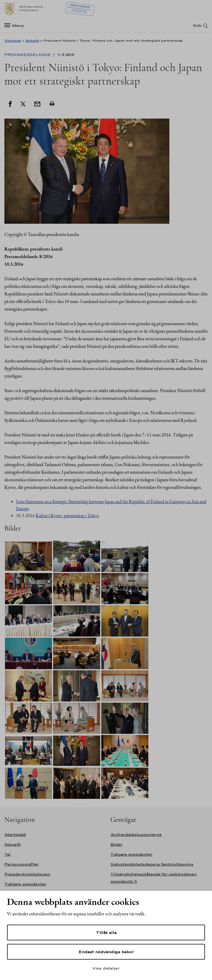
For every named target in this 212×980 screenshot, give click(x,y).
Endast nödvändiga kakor (106, 952)
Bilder (117, 844)
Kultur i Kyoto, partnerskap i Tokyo (67, 515)
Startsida (13, 40)
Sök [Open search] (197, 25)
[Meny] (16, 25)
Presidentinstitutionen (27, 874)
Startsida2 (15, 834)
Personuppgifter (22, 864)
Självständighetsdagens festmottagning (152, 864)
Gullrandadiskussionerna (136, 834)
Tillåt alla (106, 933)
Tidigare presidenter (25, 884)
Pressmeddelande (28, 55)
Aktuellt (32, 40)
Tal (7, 854)
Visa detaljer (106, 968)
